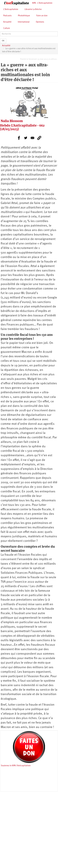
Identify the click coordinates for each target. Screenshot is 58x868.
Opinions (40, 22)
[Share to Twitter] (26, 138)
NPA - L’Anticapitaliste (42, 3)
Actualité (7, 22)
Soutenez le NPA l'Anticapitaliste (16, 766)
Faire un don (42, 16)
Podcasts (7, 16)
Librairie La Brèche (33, 9)
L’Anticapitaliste (11, 9)
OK (3, 41)
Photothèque (24, 16)
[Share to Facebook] (19, 138)
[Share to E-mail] (32, 138)
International (24, 22)
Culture (7, 28)
